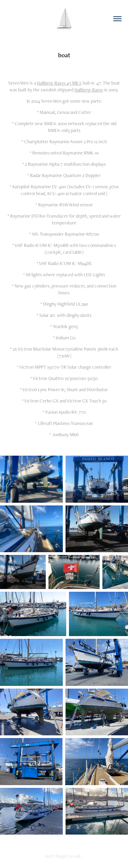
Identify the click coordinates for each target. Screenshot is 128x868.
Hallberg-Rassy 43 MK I (59, 83)
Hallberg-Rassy (89, 90)
